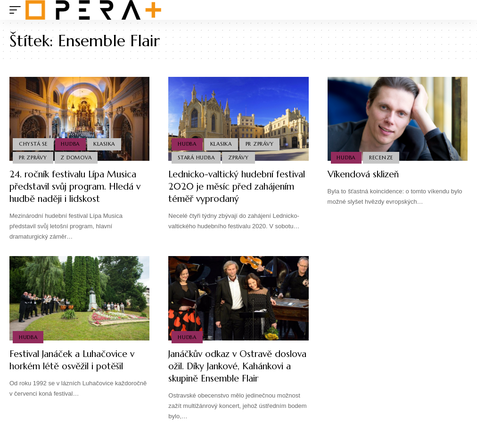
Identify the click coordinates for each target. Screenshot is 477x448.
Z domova (77, 157)
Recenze (382, 157)
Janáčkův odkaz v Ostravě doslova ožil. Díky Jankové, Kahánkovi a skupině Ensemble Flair (233, 372)
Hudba (71, 143)
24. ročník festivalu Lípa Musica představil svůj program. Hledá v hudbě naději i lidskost (79, 187)
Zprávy (239, 157)
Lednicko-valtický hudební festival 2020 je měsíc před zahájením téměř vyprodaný (228, 187)
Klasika (105, 143)
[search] (461, 10)
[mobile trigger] (17, 10)
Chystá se (33, 143)
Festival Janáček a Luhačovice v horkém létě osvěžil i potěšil (76, 360)
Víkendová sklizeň (366, 174)
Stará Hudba (196, 157)
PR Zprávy (33, 157)
